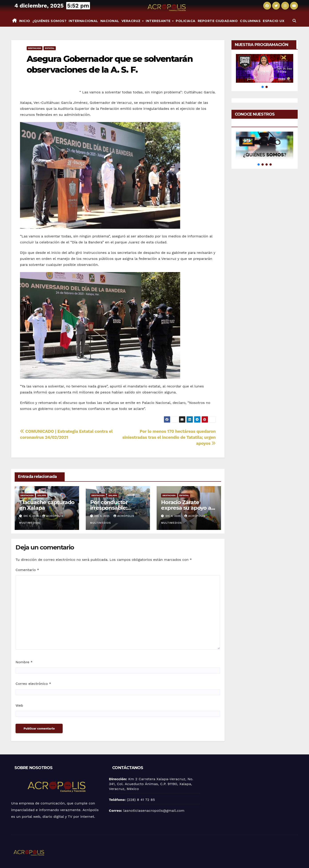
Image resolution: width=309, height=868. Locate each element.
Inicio (25, 21)
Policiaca (186, 21)
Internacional (83, 21)
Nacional (110, 21)
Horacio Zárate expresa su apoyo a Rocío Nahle (186, 508)
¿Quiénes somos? (50, 21)
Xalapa (42, 495)
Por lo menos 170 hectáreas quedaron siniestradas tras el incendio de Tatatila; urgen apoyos (169, 437)
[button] (294, 21)
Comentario (27, 570)
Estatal (50, 48)
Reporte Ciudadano (218, 21)
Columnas (250, 21)
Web (19, 705)
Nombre (24, 662)
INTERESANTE (159, 21)
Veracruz (132, 21)
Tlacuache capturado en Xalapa (47, 505)
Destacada (35, 48)
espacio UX (274, 21)
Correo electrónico (33, 684)
